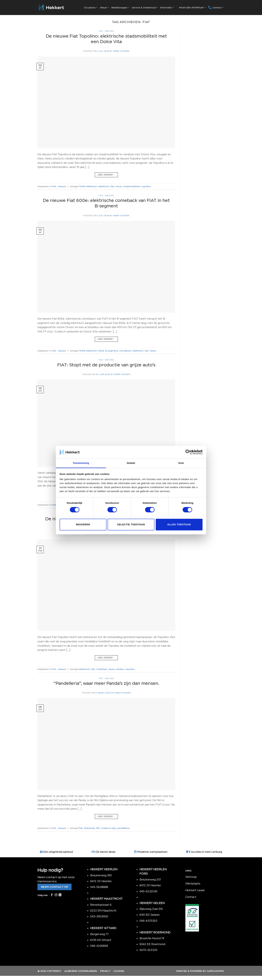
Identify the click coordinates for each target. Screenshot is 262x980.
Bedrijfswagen (120, 7)
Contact (216, 8)
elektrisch (104, 186)
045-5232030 (148, 891)
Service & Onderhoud (145, 7)
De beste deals (106, 852)
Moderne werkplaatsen (152, 852)
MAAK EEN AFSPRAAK (192, 7)
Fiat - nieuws (106, 31)
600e (101, 351)
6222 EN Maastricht (103, 911)
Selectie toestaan (131, 525)
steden (120, 669)
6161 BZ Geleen (150, 915)
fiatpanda (89, 828)
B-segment (112, 351)
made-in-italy (109, 828)
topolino (146, 186)
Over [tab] (181, 463)
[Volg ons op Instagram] (56, 895)
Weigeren (83, 525)
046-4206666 (99, 946)
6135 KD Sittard (101, 940)
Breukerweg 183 (101, 875)
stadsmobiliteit (132, 186)
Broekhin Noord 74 (152, 938)
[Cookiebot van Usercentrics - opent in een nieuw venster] (188, 452)
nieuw (119, 186)
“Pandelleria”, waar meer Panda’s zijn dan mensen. (106, 683)
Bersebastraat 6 (101, 905)
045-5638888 (99, 887)
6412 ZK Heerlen (101, 881)
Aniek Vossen (121, 51)
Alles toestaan (179, 525)
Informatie (167, 7)
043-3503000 (99, 916)
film (98, 828)
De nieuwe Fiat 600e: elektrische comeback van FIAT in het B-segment (106, 203)
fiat (112, 186)
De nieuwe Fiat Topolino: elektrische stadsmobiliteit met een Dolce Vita (106, 39)
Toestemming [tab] (81, 463)
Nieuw (105, 7)
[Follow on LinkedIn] (60, 895)
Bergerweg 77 (99, 934)
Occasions (91, 7)
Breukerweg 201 (150, 879)
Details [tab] (131, 463)
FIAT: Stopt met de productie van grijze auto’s (106, 365)
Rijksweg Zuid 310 (151, 909)
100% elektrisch (88, 186)
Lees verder (106, 175)
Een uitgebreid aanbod (58, 852)
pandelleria (123, 828)
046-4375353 (148, 921)
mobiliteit (102, 669)
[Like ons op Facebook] (52, 895)
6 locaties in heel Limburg (205, 852)
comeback (125, 351)
